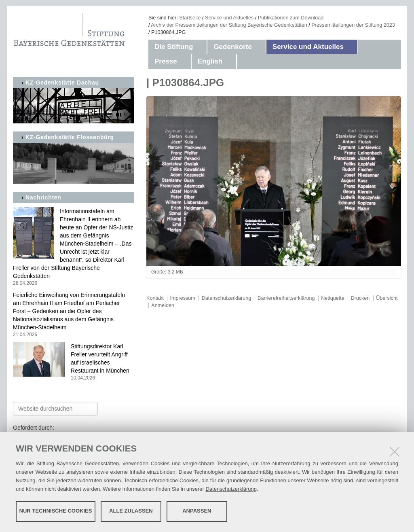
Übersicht (387, 298)
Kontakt (155, 298)
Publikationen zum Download (291, 18)
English (210, 61)
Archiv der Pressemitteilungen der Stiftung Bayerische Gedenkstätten (229, 25)
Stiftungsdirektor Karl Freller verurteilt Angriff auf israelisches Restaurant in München (74, 362)
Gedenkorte (232, 47)
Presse (166, 61)
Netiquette (333, 298)
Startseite (190, 18)
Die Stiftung (174, 47)
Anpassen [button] (197, 511)
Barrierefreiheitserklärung (286, 298)
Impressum (183, 298)
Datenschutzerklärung (231, 489)
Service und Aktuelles (229, 18)
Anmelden (163, 305)
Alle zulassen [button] (131, 511)
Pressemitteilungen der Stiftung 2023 (353, 25)
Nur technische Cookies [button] (56, 511)
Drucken (360, 298)
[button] (201, 47)
